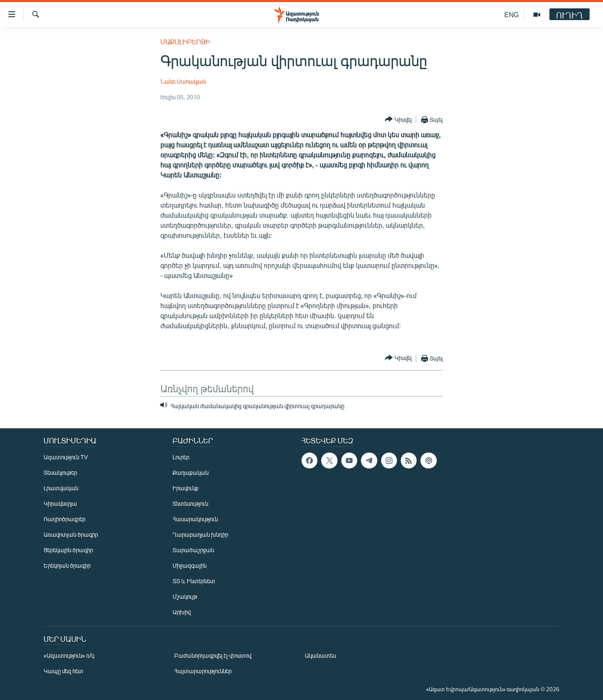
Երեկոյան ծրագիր (67, 565)
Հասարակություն (195, 519)
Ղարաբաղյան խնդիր (200, 534)
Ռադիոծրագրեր (64, 519)
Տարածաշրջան (193, 550)
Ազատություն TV (66, 457)
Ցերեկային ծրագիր (68, 550)
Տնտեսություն (190, 503)
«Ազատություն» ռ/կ (69, 655)
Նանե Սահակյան (183, 81)
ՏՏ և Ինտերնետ (194, 581)
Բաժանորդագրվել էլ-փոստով (213, 655)
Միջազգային (189, 565)
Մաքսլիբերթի (185, 42)
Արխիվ (182, 612)
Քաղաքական (191, 472)
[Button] (398, 120)
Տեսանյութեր (60, 472)
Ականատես (320, 655)
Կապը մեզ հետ (63, 671)
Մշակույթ (185, 596)
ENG (512, 14)
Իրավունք (186, 488)
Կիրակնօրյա (60, 503)
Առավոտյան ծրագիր (71, 534)
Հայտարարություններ (203, 671)
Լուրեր (181, 457)
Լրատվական (61, 488)
